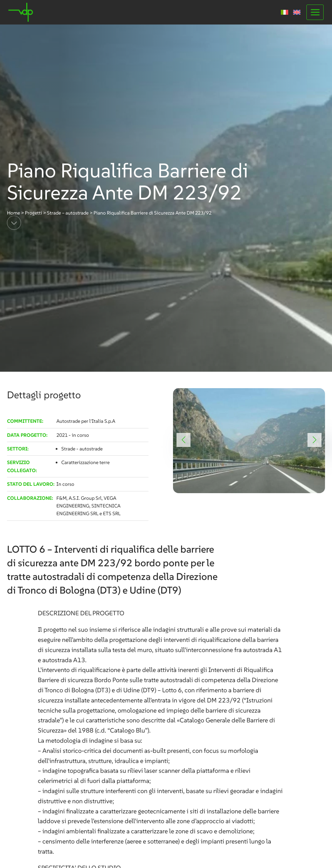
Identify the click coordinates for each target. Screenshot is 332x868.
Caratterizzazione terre (85, 462)
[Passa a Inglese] (297, 12)
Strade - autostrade (82, 449)
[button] (184, 440)
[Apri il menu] (315, 12)
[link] (249, 441)
